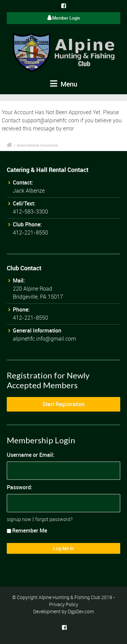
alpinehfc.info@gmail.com (44, 339)
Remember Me (27, 530)
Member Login (64, 18)
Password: (19, 487)
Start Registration (63, 404)
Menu (64, 84)
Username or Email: (30, 455)
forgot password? (54, 519)
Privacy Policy (64, 604)
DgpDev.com (81, 611)
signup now (19, 519)
